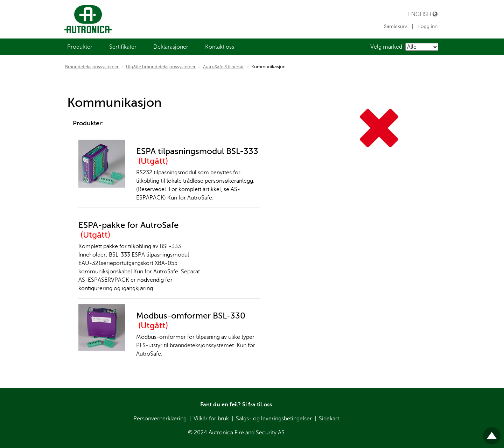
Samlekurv (396, 26)
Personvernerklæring (160, 419)
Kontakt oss (220, 47)
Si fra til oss (257, 405)
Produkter (80, 47)
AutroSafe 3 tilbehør (223, 67)
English (423, 14)
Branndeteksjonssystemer (92, 67)
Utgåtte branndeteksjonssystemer (161, 67)
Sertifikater (123, 47)
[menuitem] (80, 47)
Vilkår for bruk (211, 419)
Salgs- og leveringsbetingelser (274, 419)
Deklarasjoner (171, 47)
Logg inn (428, 26)
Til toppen (492, 433)
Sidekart (329, 419)
